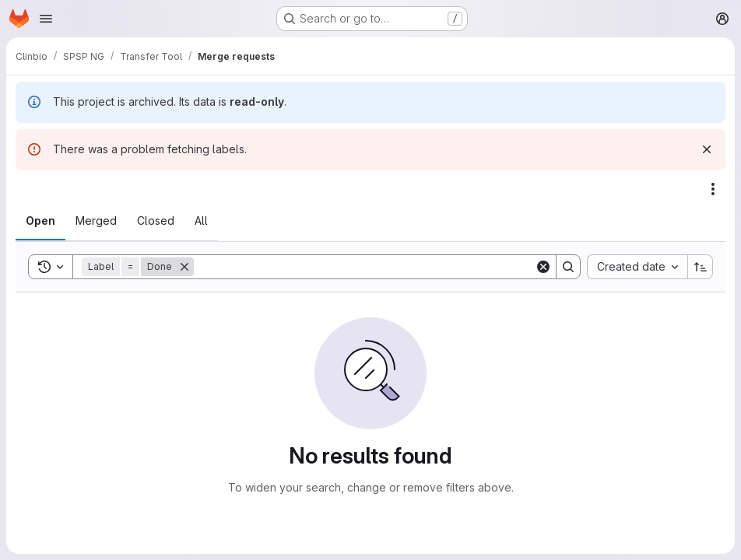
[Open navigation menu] (46, 19)
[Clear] (543, 267)
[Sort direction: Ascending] (701, 267)
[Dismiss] (707, 149)
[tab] (40, 221)
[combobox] (637, 267)
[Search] (364, 267)
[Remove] (184, 267)
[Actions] (713, 189)
